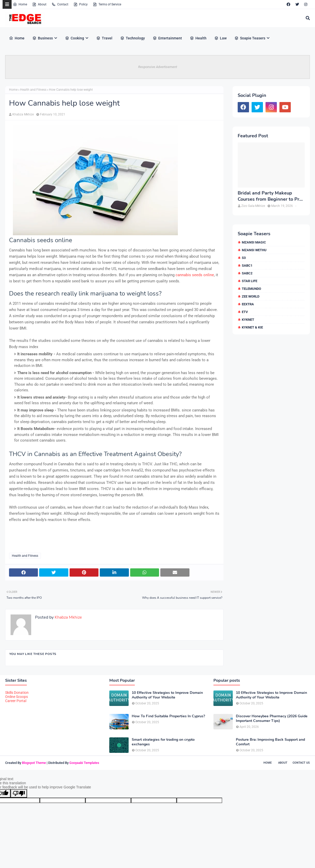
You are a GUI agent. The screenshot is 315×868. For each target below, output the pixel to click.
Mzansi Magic (254, 242)
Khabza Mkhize (23, 114)
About (39, 4)
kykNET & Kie (252, 327)
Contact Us (301, 763)
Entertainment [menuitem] (167, 38)
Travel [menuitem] (104, 38)
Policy (81, 4)
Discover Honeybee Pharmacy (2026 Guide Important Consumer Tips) (272, 719)
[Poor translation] (19, 793)
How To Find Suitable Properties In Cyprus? (168, 716)
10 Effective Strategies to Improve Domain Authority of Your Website (167, 695)
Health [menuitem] (198, 38)
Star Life (250, 281)
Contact (60, 4)
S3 (244, 258)
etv (245, 312)
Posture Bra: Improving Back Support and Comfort (270, 742)
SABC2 (247, 273)
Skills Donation (17, 693)
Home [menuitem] (17, 38)
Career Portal (16, 701)
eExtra (248, 304)
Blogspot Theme (34, 763)
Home (20, 4)
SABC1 (247, 266)
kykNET (248, 320)
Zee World (251, 296)
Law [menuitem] (220, 38)
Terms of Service (107, 4)
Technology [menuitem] (132, 38)
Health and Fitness (33, 90)
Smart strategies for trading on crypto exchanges (163, 742)
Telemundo (251, 289)
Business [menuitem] (43, 38)
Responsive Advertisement (158, 67)
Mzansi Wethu (254, 250)
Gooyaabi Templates (84, 763)
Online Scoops (16, 697)
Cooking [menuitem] (74, 38)
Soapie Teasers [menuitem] (250, 38)
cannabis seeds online (195, 275)
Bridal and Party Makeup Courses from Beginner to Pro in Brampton (270, 196)
